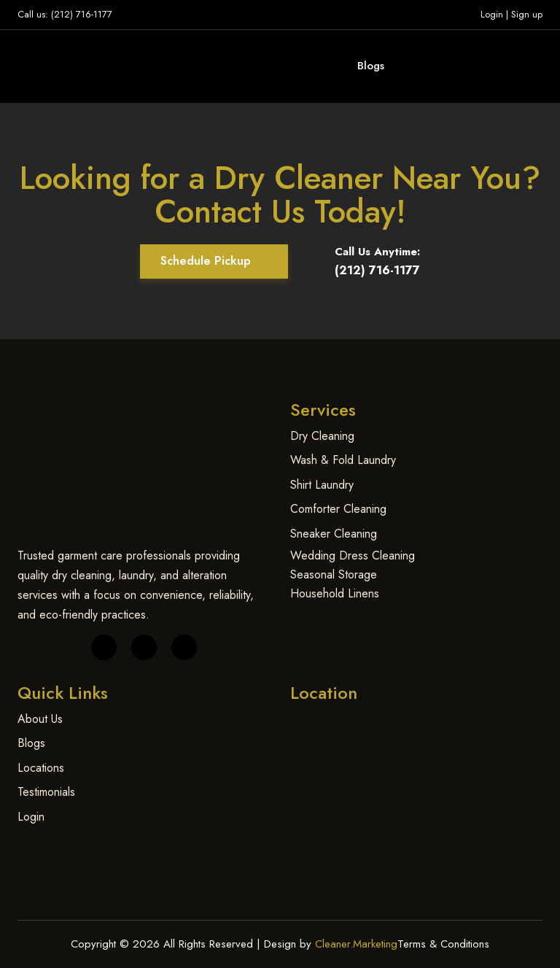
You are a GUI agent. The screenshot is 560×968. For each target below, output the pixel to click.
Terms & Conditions (443, 944)
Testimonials (46, 792)
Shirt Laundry (322, 485)
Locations (41, 768)
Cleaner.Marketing (356, 944)
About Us (40, 719)
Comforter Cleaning (338, 509)
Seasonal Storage (334, 574)
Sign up (527, 14)
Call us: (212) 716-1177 (65, 14)
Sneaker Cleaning (334, 534)
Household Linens (335, 593)
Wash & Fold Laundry (343, 460)
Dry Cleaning (322, 436)
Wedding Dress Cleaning (353, 555)
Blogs (371, 66)
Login (492, 14)
